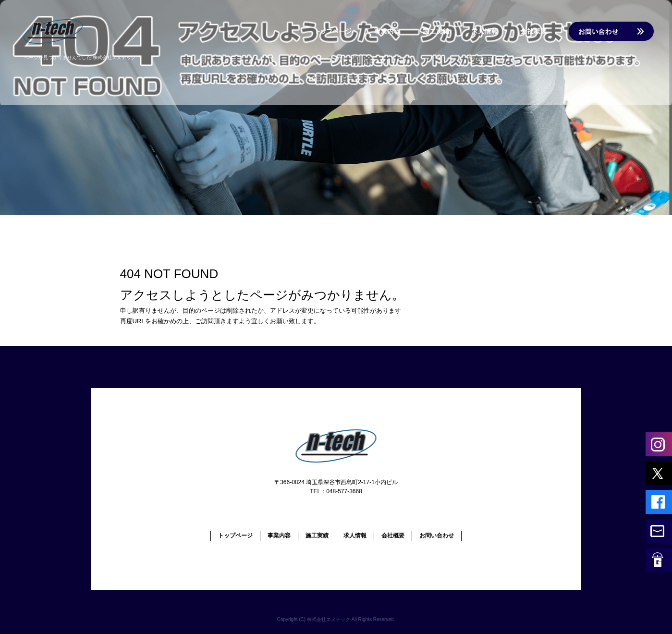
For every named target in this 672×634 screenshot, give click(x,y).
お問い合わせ (610, 31)
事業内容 (389, 31)
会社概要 (538, 31)
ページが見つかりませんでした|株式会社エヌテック (80, 57)
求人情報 (489, 31)
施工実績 (441, 31)
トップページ (331, 31)
